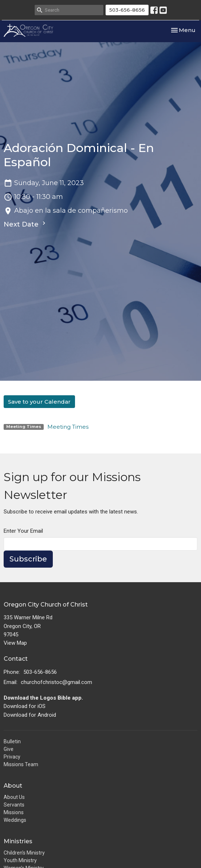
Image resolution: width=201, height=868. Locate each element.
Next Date (25, 224)
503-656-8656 (127, 10)
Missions (14, 812)
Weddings (15, 820)
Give (9, 749)
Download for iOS (25, 706)
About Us (14, 797)
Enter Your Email (23, 531)
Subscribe (28, 559)
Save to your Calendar (39, 402)
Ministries (18, 841)
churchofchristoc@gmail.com (56, 682)
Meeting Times (68, 427)
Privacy (12, 757)
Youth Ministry (20, 860)
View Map (15, 643)
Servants (14, 805)
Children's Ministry (24, 853)
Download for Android (30, 715)
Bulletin (12, 741)
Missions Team (21, 764)
